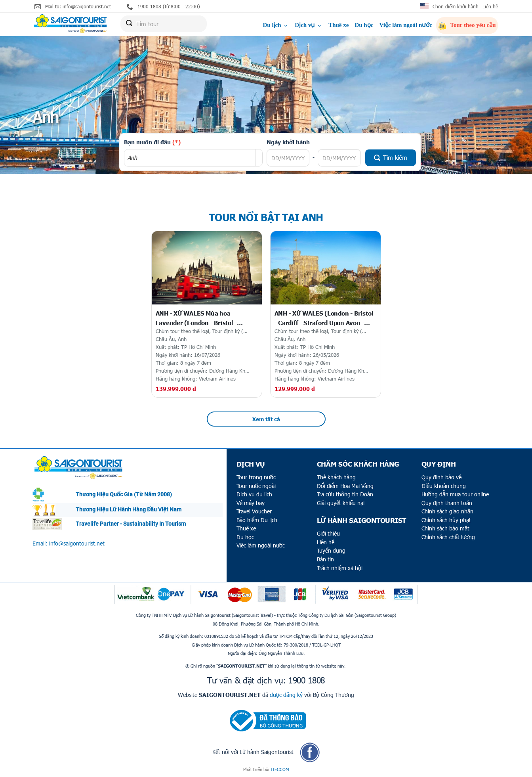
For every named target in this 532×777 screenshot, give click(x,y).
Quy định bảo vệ (441, 477)
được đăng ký (286, 695)
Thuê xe (338, 25)
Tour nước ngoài (256, 486)
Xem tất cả (266, 419)
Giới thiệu (328, 533)
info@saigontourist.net (77, 543)
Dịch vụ (309, 25)
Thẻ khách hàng (336, 477)
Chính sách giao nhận (447, 511)
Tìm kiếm (391, 157)
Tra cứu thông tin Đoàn (345, 494)
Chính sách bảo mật (445, 528)
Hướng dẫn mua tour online (455, 494)
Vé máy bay (251, 503)
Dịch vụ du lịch (254, 494)
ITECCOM (280, 769)
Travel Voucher (254, 511)
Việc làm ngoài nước (406, 25)
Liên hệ (490, 6)
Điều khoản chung (444, 486)
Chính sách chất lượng (448, 537)
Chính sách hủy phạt (446, 520)
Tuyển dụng (331, 550)
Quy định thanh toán (447, 503)
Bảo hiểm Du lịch (257, 520)
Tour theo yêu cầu (467, 26)
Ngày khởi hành (288, 142)
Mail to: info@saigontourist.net (73, 7)
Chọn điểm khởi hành (456, 6)
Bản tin (325, 559)
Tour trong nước (256, 477)
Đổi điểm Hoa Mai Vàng (345, 486)
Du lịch (276, 25)
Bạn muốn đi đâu (152, 142)
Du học (364, 25)
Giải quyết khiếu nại (341, 503)
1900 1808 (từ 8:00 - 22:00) (163, 7)
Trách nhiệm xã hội (340, 568)
